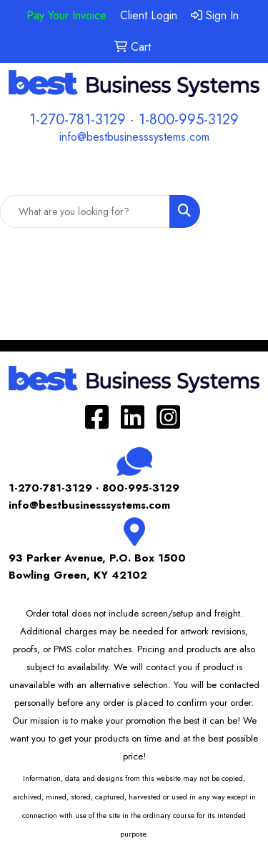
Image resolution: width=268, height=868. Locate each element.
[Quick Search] (85, 211)
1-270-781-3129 (78, 120)
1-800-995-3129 (189, 120)
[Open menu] (239, 174)
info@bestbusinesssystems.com (134, 137)
